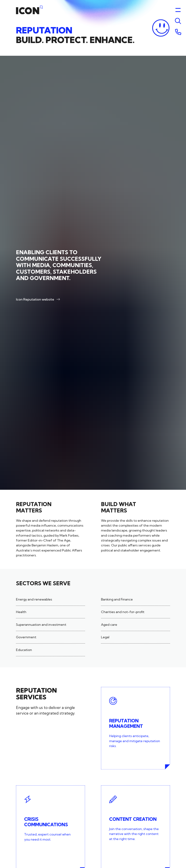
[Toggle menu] (178, 21)
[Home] (29, 10)
